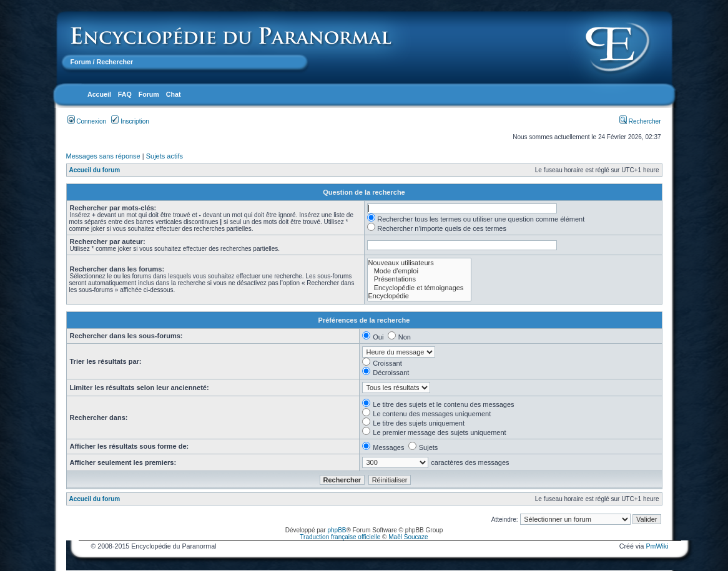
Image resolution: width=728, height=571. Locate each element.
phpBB (337, 530)
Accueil (99, 94)
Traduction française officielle (340, 537)
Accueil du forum (95, 170)
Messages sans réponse (103, 156)
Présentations (420, 279)
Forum (81, 62)
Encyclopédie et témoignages (420, 288)
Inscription (130, 121)
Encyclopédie (420, 296)
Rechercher (640, 121)
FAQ (125, 94)
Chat (174, 94)
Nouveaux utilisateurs (420, 263)
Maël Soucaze (408, 537)
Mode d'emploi (420, 271)
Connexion (87, 121)
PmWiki (657, 546)
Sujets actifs (165, 156)
